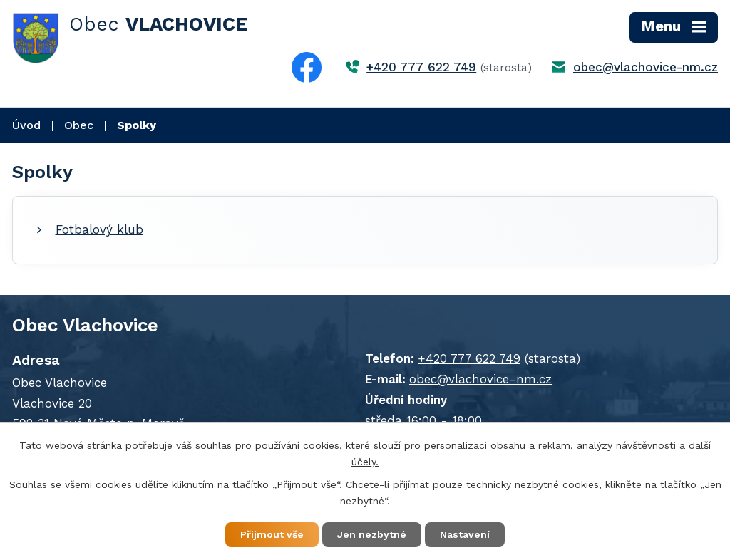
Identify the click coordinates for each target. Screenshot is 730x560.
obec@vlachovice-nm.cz (646, 67)
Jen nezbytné (372, 534)
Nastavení (465, 534)
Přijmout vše (272, 534)
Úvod (26, 125)
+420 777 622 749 (421, 67)
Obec (79, 125)
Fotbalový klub (99, 229)
